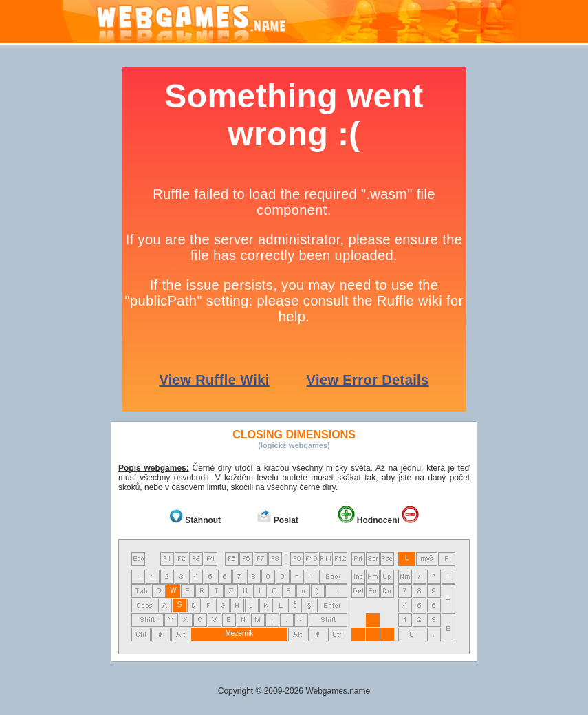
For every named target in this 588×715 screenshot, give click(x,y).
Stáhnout (203, 520)
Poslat (286, 520)
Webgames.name (338, 691)
